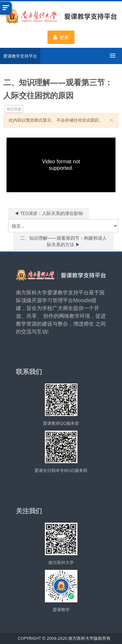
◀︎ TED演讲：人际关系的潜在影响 (49, 213)
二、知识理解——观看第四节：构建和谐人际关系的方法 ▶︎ (63, 241)
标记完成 (14, 109)
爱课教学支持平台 (20, 56)
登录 (61, 37)
